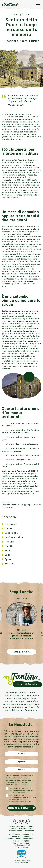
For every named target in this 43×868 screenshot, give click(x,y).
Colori (8, 529)
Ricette (9, 546)
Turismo (34, 41)
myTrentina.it (27, 494)
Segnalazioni (29, 830)
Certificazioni (21, 826)
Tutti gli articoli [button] (21, 652)
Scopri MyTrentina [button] (27, 684)
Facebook (16, 821)
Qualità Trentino (22, 854)
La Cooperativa (14, 537)
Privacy (31, 826)
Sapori (9, 555)
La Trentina (10, 5)
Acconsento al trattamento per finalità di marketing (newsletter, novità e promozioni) (22, 790)
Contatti (12, 826)
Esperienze (11, 41)
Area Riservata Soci (16, 830)
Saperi (9, 551)
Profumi (10, 542)
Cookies (14, 828)
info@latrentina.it (24, 845)
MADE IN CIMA (24, 862)
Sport (23, 41)
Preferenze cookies (25, 828)
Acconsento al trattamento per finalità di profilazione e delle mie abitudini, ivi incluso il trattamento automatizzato (23, 799)
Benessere (11, 524)
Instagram (21, 821)
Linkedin (27, 821)
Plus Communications (24, 861)
